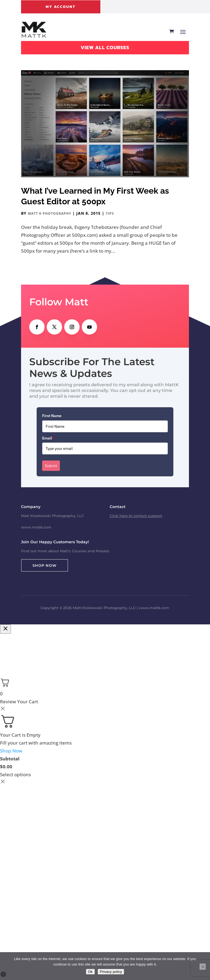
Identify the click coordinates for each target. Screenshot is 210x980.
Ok (90, 972)
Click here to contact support (136, 516)
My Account (61, 7)
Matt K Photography (49, 213)
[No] (203, 967)
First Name (52, 416)
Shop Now (45, 565)
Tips (110, 213)
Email (48, 438)
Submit (51, 466)
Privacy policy (111, 972)
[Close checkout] (5, 629)
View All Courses (105, 47)
